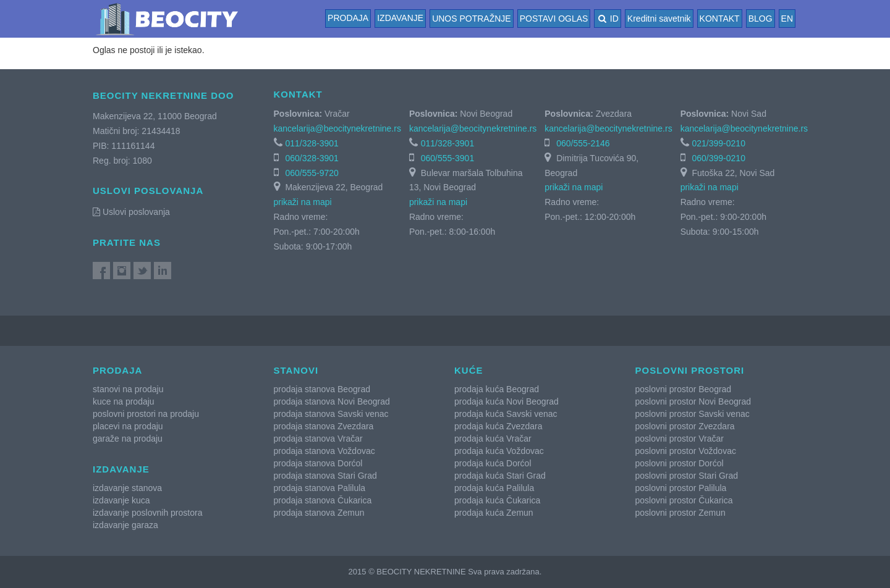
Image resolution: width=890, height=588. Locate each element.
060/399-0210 (719, 158)
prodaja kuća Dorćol (493, 463)
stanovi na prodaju (128, 389)
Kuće (469, 370)
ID (607, 19)
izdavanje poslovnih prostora (147, 513)
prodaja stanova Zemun (319, 513)
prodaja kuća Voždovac (499, 451)
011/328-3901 (311, 143)
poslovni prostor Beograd (684, 389)
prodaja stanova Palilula (320, 488)
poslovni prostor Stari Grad (687, 476)
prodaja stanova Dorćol (318, 463)
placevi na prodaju (128, 426)
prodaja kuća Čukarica (497, 500)
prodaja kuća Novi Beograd (506, 401)
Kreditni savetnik (659, 19)
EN (787, 19)
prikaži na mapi (303, 202)
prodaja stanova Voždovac (324, 451)
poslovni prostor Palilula (681, 488)
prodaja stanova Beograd (322, 389)
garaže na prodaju (128, 439)
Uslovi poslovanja (131, 212)
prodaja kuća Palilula (494, 488)
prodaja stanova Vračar (318, 439)
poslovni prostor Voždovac (686, 451)
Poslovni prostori (690, 370)
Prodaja (348, 18)
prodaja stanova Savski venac (331, 414)
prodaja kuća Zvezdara (498, 426)
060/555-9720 (311, 173)
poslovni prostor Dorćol (680, 463)
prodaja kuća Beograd (497, 389)
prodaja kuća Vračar (493, 439)
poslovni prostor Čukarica (684, 500)
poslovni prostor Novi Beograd (693, 401)
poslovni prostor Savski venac (693, 414)
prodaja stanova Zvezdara (324, 426)
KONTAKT (720, 19)
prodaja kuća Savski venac (506, 414)
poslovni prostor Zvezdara (685, 426)
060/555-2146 (583, 143)
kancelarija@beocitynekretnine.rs (337, 128)
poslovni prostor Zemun (680, 513)
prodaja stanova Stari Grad (325, 476)
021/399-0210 (719, 143)
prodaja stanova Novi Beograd (332, 401)
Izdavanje (400, 18)
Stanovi (296, 370)
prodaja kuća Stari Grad (500, 476)
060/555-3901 (447, 158)
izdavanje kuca (121, 500)
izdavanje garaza (125, 525)
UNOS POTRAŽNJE (472, 19)
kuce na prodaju (124, 401)
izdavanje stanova (127, 488)
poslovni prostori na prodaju (146, 414)
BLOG (761, 19)
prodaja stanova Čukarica (323, 500)
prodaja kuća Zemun (494, 513)
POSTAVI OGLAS (554, 19)
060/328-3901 (311, 158)
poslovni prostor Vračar (680, 439)
